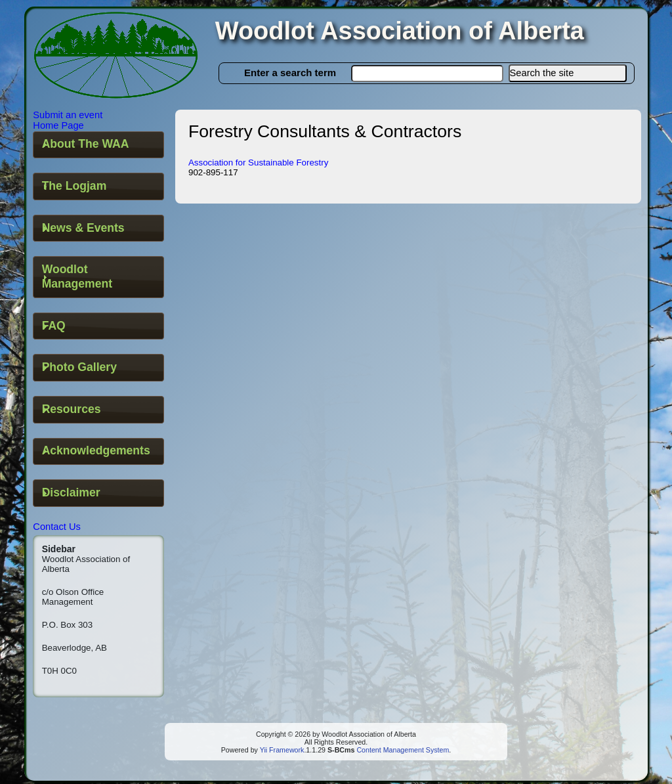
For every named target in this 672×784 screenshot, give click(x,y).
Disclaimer (71, 492)
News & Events (83, 228)
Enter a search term (290, 73)
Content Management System (402, 750)
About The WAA (86, 144)
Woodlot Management (77, 276)
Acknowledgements (96, 450)
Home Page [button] (58, 125)
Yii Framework (282, 750)
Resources (72, 409)
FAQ (54, 326)
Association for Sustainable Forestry (258, 163)
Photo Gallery (79, 367)
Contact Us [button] (57, 527)
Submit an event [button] (68, 115)
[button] (568, 73)
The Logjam (74, 186)
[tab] (98, 145)
